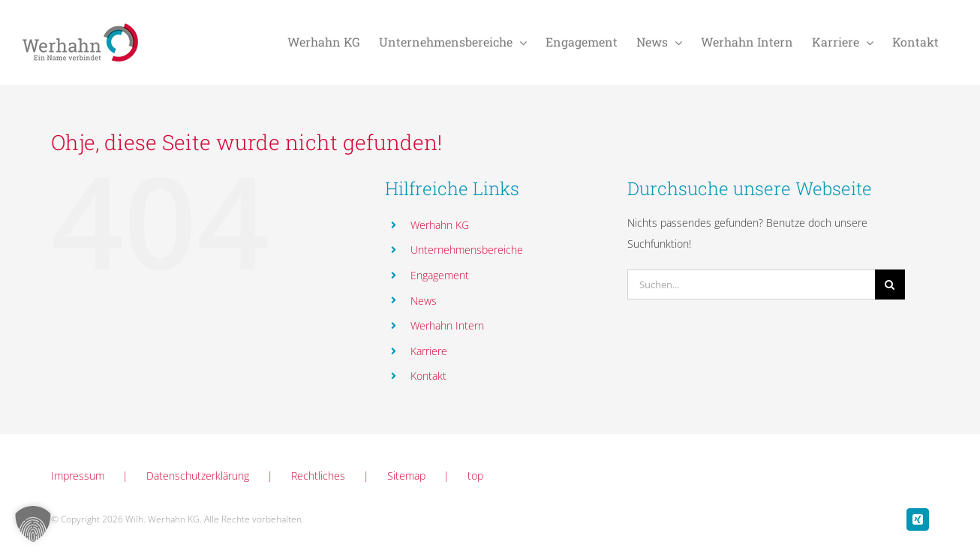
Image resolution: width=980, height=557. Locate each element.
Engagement (440, 275)
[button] (33, 524)
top (475, 476)
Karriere (429, 351)
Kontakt (428, 376)
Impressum (78, 476)
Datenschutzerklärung (198, 476)
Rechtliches (318, 476)
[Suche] (890, 285)
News (424, 301)
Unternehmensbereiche (467, 250)
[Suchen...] (751, 285)
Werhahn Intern (447, 325)
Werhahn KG (440, 225)
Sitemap (406, 476)
